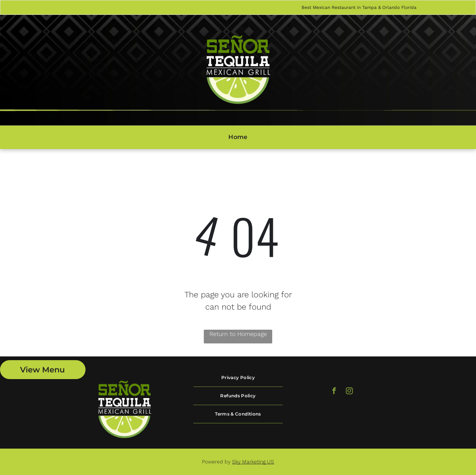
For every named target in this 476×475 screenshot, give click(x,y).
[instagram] (350, 392)
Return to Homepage (238, 334)
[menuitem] (238, 137)
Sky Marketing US (253, 462)
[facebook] (334, 392)
